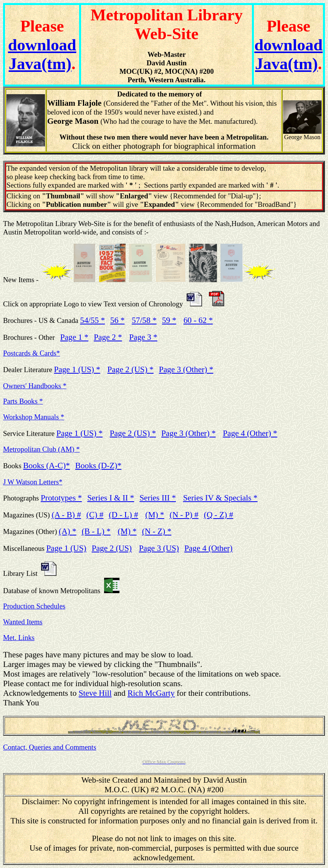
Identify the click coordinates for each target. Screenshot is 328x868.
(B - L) (96, 531)
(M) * (155, 515)
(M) (127, 531)
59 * (169, 320)
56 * (117, 320)
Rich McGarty (151, 693)
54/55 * (93, 320)
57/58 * (144, 320)
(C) (95, 515)
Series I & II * (111, 498)
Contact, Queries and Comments (50, 747)
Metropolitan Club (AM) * (41, 449)
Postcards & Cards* (31, 353)
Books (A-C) (46, 466)
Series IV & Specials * (220, 498)
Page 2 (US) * (131, 369)
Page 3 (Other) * (186, 369)
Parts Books (23, 401)
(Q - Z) (219, 515)
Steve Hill (95, 693)
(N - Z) (157, 531)
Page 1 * (74, 337)
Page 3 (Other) (189, 433)
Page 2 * (108, 337)
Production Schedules (34, 606)
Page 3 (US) (159, 548)
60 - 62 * (198, 320)
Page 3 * (143, 337)
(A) (68, 531)
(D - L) (123, 515)
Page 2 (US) (112, 548)
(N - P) (184, 515)
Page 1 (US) (80, 433)
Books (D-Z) (98, 466)
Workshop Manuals (34, 417)
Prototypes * (61, 498)
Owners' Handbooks (35, 386)
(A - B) (66, 515)
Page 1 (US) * (77, 369)
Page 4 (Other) (250, 433)
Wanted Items (23, 622)
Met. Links (19, 638)
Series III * (158, 498)
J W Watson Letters (33, 482)
